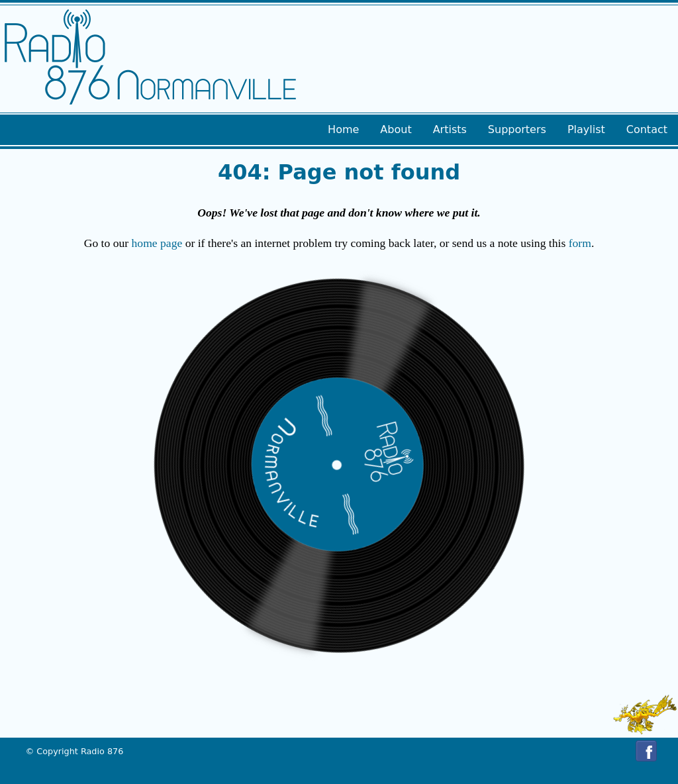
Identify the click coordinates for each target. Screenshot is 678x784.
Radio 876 (102, 751)
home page (157, 243)
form (580, 243)
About (396, 129)
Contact (647, 129)
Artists (450, 129)
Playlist (586, 129)
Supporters (517, 129)
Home (343, 129)
